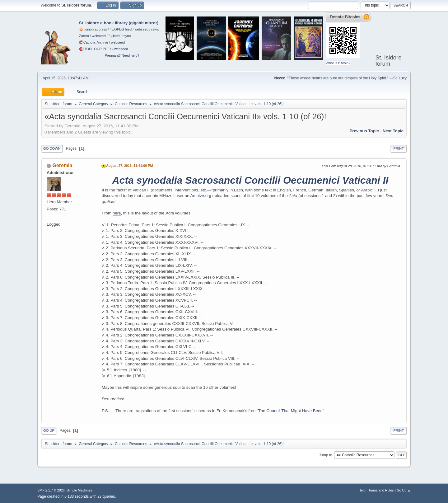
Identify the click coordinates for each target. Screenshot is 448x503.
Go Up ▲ (404, 490)
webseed (141, 29)
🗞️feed (114, 36)
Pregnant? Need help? (122, 55)
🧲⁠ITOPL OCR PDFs (95, 49)
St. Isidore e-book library (103, 23)
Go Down (52, 148)
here (117, 213)
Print (399, 148)
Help (362, 490)
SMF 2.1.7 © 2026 (51, 490)
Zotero (84, 36)
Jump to (326, 455)
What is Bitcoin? (338, 63)
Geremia (62, 165)
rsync (155, 29)
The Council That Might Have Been (290, 411)
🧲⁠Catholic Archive (94, 42)
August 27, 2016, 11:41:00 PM (129, 166)
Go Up (49, 430)
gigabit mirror (144, 23)
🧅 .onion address (93, 29)
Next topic (393, 131)
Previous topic (364, 131)
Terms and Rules (381, 490)
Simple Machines (79, 490)
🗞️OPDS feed (121, 29)
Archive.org (201, 196)
